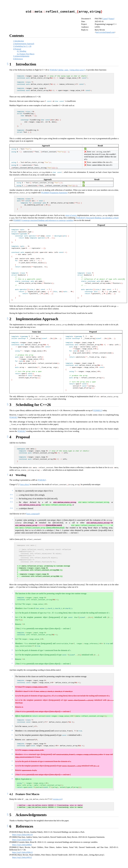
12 (12, 659)
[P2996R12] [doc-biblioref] (98, 410)
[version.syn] (57, 799)
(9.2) (11, 498)
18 (12, 774)
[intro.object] (25, 484)
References (18, 59)
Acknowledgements (21, 56)
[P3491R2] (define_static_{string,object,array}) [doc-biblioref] (67, 70)
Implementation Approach (24, 44)
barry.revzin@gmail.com (105, 32)
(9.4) (11, 508)
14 (12, 754)
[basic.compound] (33, 514)
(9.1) (11, 495)
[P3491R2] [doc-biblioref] (13, 417)
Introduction (18, 41)
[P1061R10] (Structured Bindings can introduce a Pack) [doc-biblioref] (97, 218)
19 (12, 779)
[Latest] (105, 19)
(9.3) (11, 502)
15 (12, 761)
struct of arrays (71, 215)
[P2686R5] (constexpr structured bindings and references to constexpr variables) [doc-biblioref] (43, 220)
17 (12, 770)
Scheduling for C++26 (22, 46)
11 (12, 654)
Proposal (17, 49)
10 (12, 650)
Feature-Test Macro (26, 54)
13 (12, 663)
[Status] (111, 19)
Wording (22, 51)
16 (12, 765)
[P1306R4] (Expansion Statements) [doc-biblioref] (54, 193)
